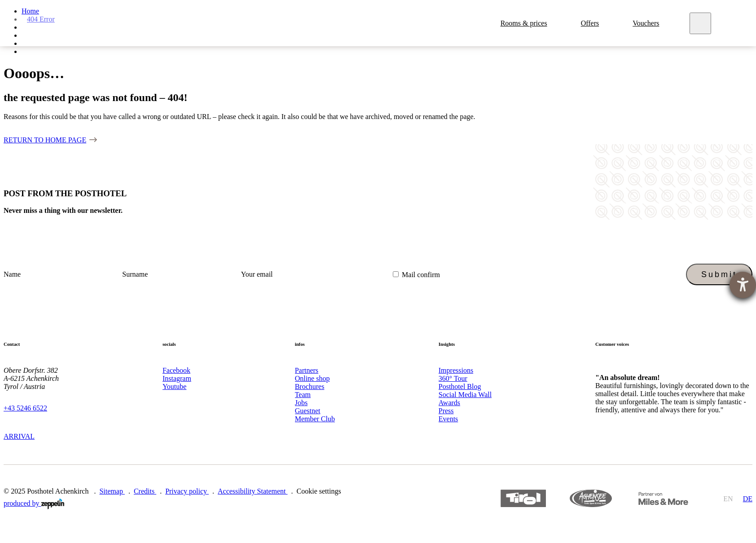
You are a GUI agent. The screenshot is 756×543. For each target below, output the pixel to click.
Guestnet (308, 411)
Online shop (312, 378)
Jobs (301, 403)
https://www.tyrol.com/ (523, 498)
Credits (145, 491)
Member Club (315, 419)
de (748, 499)
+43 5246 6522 (25, 408)
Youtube (175, 386)
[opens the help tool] (743, 285)
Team (303, 395)
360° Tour (453, 378)
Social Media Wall (465, 395)
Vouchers (648, 23)
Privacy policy (187, 491)
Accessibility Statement (253, 491)
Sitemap (112, 491)
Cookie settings (319, 491)
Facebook (176, 370)
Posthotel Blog (460, 386)
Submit (719, 274)
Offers (592, 23)
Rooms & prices (526, 23)
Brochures (310, 386)
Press (446, 411)
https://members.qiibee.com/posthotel (663, 499)
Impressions (456, 370)
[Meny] (703, 23)
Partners (307, 370)
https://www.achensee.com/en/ (591, 498)
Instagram (177, 378)
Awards (449, 403)
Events (448, 419)
